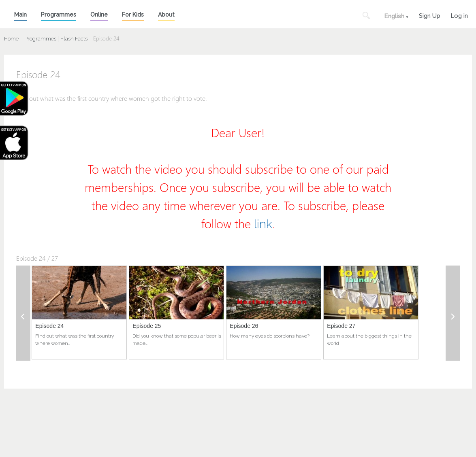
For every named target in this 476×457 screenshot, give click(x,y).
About (166, 15)
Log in (459, 15)
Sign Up (430, 15)
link (263, 224)
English (394, 16)
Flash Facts (74, 39)
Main (20, 15)
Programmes (59, 15)
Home (11, 39)
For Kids (133, 15)
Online (99, 15)
